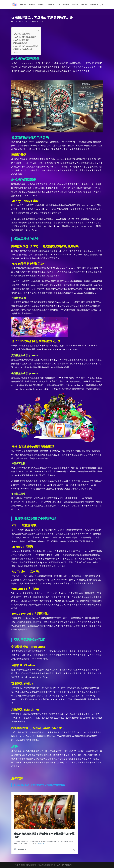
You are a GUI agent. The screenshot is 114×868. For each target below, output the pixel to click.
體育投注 (66, 5)
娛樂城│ (28, 865)
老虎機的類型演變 (21, 40)
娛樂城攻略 (94, 5)
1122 (15, 21)
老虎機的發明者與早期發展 (25, 37)
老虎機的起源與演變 (22, 34)
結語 (16, 52)
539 (59, 5)
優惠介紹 (32, 5)
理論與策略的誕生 (21, 43)
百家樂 (40, 5)
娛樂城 (41, 21)
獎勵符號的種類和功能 (23, 49)
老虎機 (50, 5)
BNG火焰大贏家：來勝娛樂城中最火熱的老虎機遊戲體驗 (39, 785)
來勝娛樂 (23, 5)
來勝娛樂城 (34, 21)
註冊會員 (84, 5)
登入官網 (75, 5)
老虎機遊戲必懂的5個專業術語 (26, 46)
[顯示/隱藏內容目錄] (36, 30)
